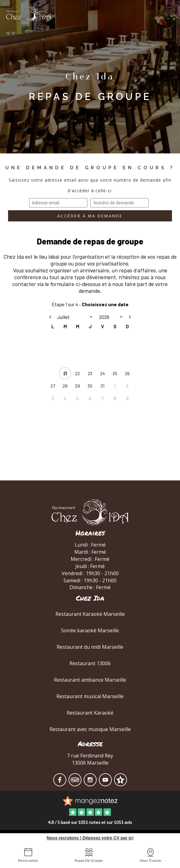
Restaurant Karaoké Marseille (90, 614)
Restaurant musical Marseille (90, 696)
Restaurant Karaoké (90, 713)
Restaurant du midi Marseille (90, 647)
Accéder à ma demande (90, 216)
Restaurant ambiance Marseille (90, 680)
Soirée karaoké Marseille (90, 630)
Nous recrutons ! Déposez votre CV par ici (90, 838)
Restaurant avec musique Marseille (90, 729)
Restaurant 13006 (90, 663)
